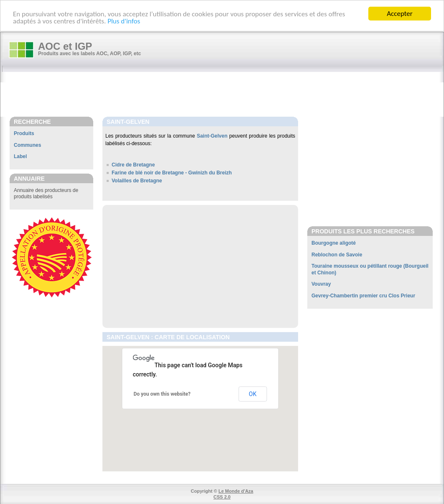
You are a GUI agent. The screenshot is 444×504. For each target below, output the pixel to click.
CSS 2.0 (222, 497)
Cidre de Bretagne (133, 165)
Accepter (399, 14)
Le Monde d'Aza (236, 491)
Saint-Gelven (212, 136)
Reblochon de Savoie (337, 254)
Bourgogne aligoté (334, 243)
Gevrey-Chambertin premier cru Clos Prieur (363, 296)
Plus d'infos (124, 21)
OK (253, 394)
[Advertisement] (226, 95)
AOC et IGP (65, 46)
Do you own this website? (162, 394)
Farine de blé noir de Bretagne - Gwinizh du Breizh (172, 173)
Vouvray (321, 284)
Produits (24, 133)
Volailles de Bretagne (137, 181)
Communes (27, 145)
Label (20, 156)
